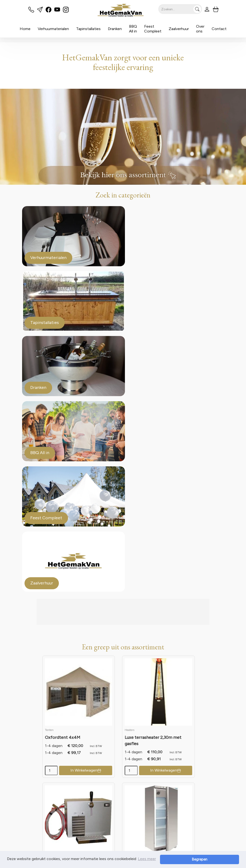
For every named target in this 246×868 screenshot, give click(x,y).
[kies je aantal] (45, 495)
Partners (100, 801)
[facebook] (49, 11)
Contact (219, 29)
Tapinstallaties (88, 29)
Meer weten (39, 763)
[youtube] (57, 11)
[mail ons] (40, 11)
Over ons (200, 29)
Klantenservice (196, 796)
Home (25, 29)
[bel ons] (31, 11)
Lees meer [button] (147, 859)
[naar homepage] (119, 10)
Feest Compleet (153, 29)
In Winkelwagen (67, 495)
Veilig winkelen (151, 801)
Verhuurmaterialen (53, 29)
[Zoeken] (197, 9)
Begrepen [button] (222, 859)
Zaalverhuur (179, 29)
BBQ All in (133, 29)
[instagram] (66, 11)
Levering (145, 796)
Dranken (115, 29)
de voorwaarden (137, 669)
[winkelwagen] (215, 9)
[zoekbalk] (179, 9)
